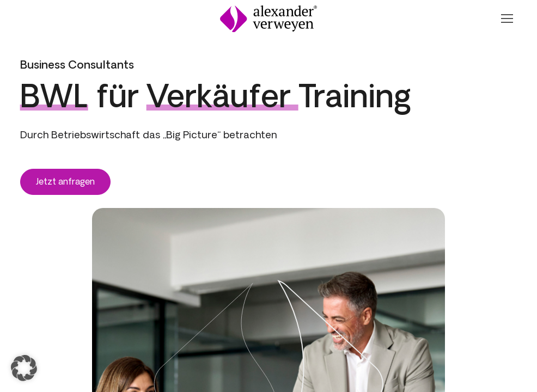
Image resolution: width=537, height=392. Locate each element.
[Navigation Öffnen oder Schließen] (507, 19)
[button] (24, 368)
